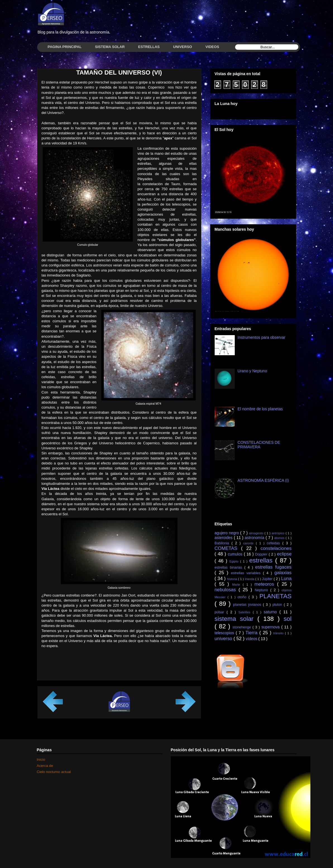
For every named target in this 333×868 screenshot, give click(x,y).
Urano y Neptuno (252, 371)
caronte (250, 543)
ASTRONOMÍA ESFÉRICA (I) (263, 480)
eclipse (284, 554)
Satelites (245, 612)
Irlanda (250, 579)
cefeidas (275, 543)
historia (233, 579)
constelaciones (276, 548)
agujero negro (227, 533)
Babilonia (223, 543)
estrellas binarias (230, 567)
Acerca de (45, 766)
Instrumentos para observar (261, 337)
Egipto (235, 561)
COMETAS (228, 548)
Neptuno (262, 590)
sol (288, 619)
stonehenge (242, 627)
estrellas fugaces (273, 567)
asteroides (224, 538)
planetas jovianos (248, 605)
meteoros (266, 584)
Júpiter (268, 579)
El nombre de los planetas (260, 409)
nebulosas (227, 590)
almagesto (257, 533)
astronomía (255, 538)
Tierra (252, 633)
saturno (272, 612)
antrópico (279, 533)
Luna (286, 579)
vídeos (252, 639)
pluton (278, 605)
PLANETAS (275, 596)
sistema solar (236, 619)
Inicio (41, 759)
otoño (243, 597)
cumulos (236, 554)
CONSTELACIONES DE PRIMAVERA (259, 445)
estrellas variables (247, 573)
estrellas (262, 560)
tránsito (279, 633)
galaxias (283, 573)
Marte (237, 585)
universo (224, 639)
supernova (271, 627)
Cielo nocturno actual (54, 772)
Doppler (262, 554)
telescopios (225, 633)
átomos (280, 538)
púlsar (221, 612)
